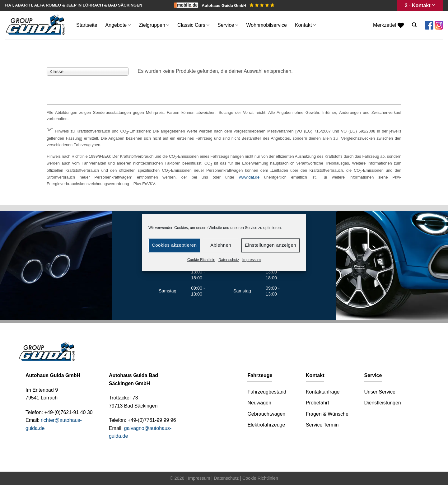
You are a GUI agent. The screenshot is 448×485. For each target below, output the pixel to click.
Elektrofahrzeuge (266, 425)
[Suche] (414, 25)
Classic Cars (193, 25)
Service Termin (322, 425)
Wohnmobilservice (267, 25)
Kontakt (305, 25)
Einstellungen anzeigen (271, 245)
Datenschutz (229, 260)
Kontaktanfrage (323, 392)
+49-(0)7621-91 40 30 (68, 412)
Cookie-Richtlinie (201, 260)
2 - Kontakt (420, 5)
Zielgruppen (154, 25)
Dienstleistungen (382, 403)
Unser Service (380, 392)
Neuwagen (259, 403)
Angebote (118, 25)
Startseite (87, 25)
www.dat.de (249, 177)
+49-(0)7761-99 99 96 (152, 420)
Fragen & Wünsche (327, 414)
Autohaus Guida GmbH (238, 5)
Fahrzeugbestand (267, 392)
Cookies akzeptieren (174, 245)
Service (228, 25)
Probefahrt (317, 403)
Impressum (252, 260)
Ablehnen (221, 245)
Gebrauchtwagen (266, 414)
